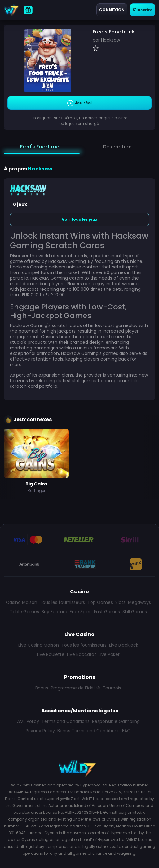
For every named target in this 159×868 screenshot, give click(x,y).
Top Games (100, 602)
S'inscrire (143, 10)
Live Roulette (51, 654)
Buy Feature (54, 612)
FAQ (126, 731)
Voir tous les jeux (79, 219)
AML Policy (28, 721)
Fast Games (107, 612)
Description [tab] (117, 147)
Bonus (42, 688)
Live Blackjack (124, 645)
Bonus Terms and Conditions (88, 731)
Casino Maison (22, 602)
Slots (120, 602)
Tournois (112, 688)
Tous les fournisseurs (62, 602)
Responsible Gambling (116, 721)
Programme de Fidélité (75, 688)
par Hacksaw (106, 40)
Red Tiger (36, 491)
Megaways (139, 602)
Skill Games (135, 612)
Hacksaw (40, 169)
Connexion (112, 10)
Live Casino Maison (39, 645)
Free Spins (81, 612)
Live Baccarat (82, 654)
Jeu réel (79, 103)
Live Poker (109, 654)
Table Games (24, 612)
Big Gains (36, 484)
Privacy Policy (40, 731)
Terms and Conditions (66, 721)
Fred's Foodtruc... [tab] (42, 147)
